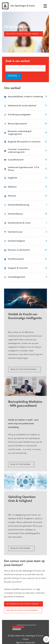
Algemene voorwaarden (26, 643)
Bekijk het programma (20, 464)
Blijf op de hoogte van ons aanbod (23, 34)
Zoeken (12, 76)
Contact (26, 639)
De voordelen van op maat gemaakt (23, 604)
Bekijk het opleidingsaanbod (23, 369)
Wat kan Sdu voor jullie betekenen (22, 610)
